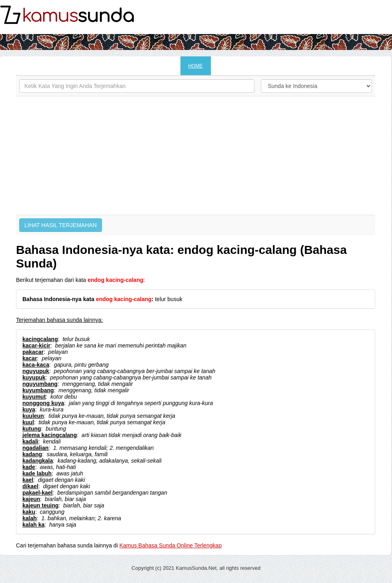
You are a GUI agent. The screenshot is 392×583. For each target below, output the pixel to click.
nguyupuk (36, 371)
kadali (30, 441)
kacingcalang (40, 339)
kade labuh (37, 473)
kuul (28, 422)
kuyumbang (38, 390)
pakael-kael (38, 493)
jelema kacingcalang (50, 435)
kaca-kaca (36, 365)
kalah (30, 518)
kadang (32, 454)
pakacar (33, 352)
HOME (196, 66)
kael (28, 480)
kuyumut (34, 397)
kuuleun (33, 416)
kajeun (31, 499)
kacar (30, 358)
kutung (32, 429)
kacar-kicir (36, 345)
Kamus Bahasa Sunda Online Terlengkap (170, 545)
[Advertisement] (196, 156)
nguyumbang (40, 384)
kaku (29, 512)
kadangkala (38, 461)
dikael (30, 486)
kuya (29, 409)
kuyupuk (34, 377)
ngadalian (35, 448)
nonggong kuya (43, 403)
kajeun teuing (40, 505)
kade (29, 467)
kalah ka (33, 525)
